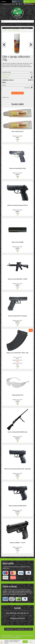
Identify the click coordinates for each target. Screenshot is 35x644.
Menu (14, 2)
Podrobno (3, 2)
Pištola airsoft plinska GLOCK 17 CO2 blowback (17, 316)
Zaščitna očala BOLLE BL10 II (18, 395)
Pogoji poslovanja (21, 629)
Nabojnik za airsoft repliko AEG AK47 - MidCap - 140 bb (18, 353)
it (29, 4)
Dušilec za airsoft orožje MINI (18, 242)
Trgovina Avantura (10, 629)
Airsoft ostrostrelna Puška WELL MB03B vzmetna (18, 432)
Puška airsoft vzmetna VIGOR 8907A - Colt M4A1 (18, 279)
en (27, 4)
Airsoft (10, 30)
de (33, 4)
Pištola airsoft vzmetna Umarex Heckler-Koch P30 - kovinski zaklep (18, 469)
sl (25, 4)
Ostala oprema (16, 30)
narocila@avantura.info (15, 637)
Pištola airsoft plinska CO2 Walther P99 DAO (17, 506)
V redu (25, 642)
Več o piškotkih (31, 642)
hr (31, 4)
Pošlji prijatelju (6, 77)
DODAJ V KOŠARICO (17, 93)
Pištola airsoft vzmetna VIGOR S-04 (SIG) (17, 168)
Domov (5, 30)
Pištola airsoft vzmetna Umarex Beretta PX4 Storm (18, 205)
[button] (31, 45)
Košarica (27, 2)
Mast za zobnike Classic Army (18, 131)
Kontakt (30, 629)
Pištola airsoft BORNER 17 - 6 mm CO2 (18, 543)
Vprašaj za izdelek (7, 75)
